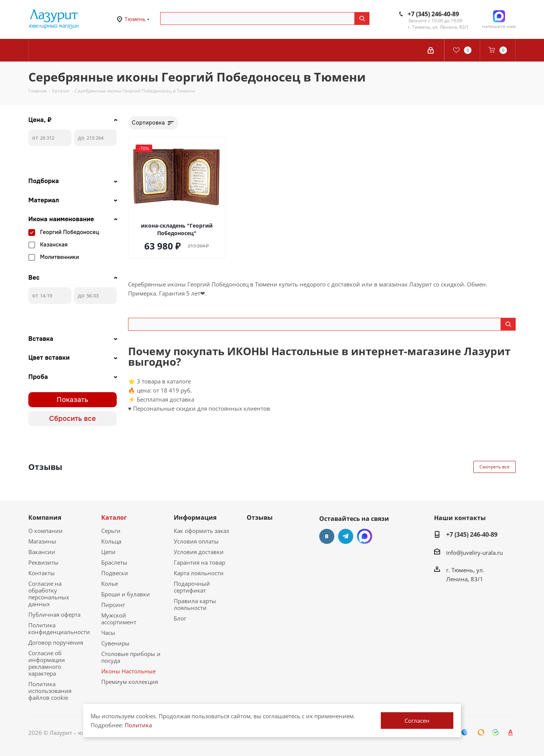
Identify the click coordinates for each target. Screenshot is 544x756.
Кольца (111, 541)
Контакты (42, 573)
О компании (46, 531)
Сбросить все (73, 419)
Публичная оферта (54, 614)
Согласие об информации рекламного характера (47, 663)
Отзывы (260, 517)
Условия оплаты (196, 541)
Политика (138, 725)
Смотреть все (495, 467)
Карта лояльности (199, 573)
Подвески (115, 573)
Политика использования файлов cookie (50, 691)
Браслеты (114, 562)
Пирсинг (113, 605)
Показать (73, 400)
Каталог (114, 517)
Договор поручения (56, 642)
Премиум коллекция (130, 682)
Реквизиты (43, 562)
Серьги (111, 531)
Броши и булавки (126, 594)
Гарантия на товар (199, 562)
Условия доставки (199, 552)
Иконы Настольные (128, 671)
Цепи (108, 552)
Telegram (346, 536)
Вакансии (42, 552)
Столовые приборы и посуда (131, 657)
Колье (110, 584)
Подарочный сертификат (192, 587)
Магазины (42, 541)
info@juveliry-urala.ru (474, 553)
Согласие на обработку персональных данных (49, 594)
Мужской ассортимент (119, 619)
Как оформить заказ (201, 531)
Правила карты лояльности (195, 604)
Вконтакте (327, 536)
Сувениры (115, 643)
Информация (195, 517)
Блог (180, 618)
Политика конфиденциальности (59, 628)
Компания (45, 517)
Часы (108, 633)
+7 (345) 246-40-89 (433, 14)
